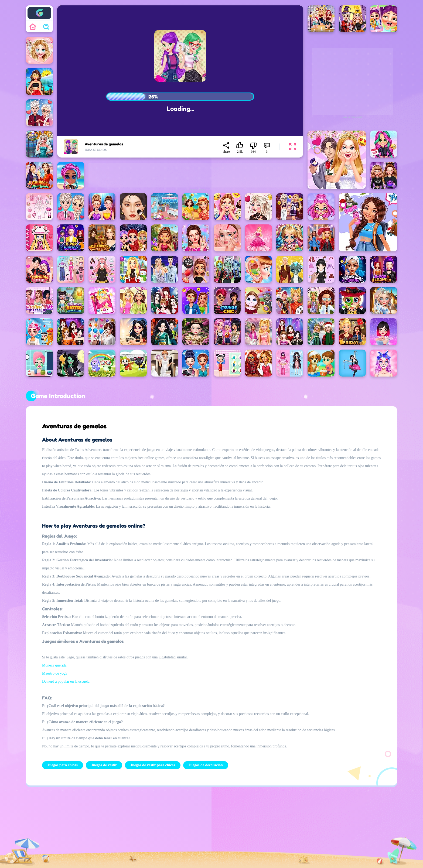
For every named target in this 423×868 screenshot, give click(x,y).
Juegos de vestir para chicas (153, 765)
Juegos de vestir (104, 765)
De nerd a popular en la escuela (66, 681)
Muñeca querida (54, 665)
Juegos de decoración (206, 765)
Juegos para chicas (63, 765)
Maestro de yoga (55, 673)
